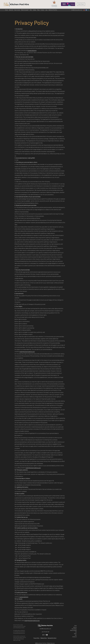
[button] (81, 4)
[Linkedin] (88, 10)
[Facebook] (86, 10)
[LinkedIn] (47, 635)
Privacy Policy (37, 638)
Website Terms (44, 638)
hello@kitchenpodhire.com (77, 10)
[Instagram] (84, 10)
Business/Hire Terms (52, 638)
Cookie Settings (32, 50)
